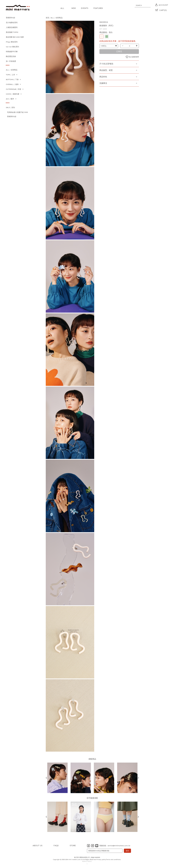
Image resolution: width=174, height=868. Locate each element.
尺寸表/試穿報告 (106, 64)
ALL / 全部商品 (12, 70)
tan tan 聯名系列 (12, 47)
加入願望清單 (134, 57)
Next (138, 778)
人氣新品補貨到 (12, 27)
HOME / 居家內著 (13, 94)
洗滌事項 (103, 83)
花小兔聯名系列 (12, 23)
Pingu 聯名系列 (12, 42)
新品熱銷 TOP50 (12, 32)
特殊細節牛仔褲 (12, 52)
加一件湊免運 (11, 61)
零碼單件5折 (11, 18)
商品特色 (103, 77)
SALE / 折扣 (10, 107)
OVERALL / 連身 (12, 84)
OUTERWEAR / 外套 (14, 89)
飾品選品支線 (11, 56)
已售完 (119, 51)
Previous (46, 778)
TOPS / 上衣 (10, 75)
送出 (127, 851)
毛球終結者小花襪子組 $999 (17, 112)
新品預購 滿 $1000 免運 (15, 37)
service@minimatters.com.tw (119, 846)
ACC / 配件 (10, 99)
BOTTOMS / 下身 (12, 80)
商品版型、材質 (106, 70)
